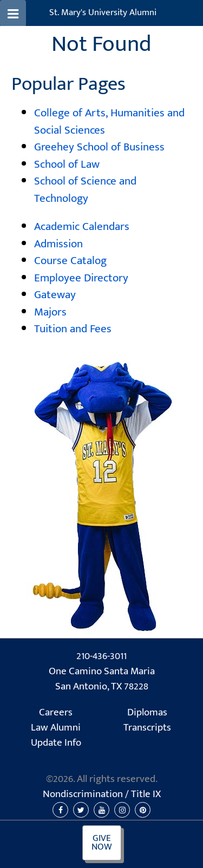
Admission (58, 244)
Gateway (55, 295)
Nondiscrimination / (102, 794)
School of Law (67, 164)
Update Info (56, 743)
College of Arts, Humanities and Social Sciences (109, 121)
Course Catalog (70, 261)
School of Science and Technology (85, 190)
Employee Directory (81, 278)
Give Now (102, 843)
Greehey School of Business (99, 147)
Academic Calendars (82, 226)
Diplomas (147, 713)
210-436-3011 (101, 656)
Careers (56, 713)
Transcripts (147, 728)
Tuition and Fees (73, 329)
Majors (50, 312)
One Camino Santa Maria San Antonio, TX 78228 (102, 679)
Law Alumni (56, 728)
